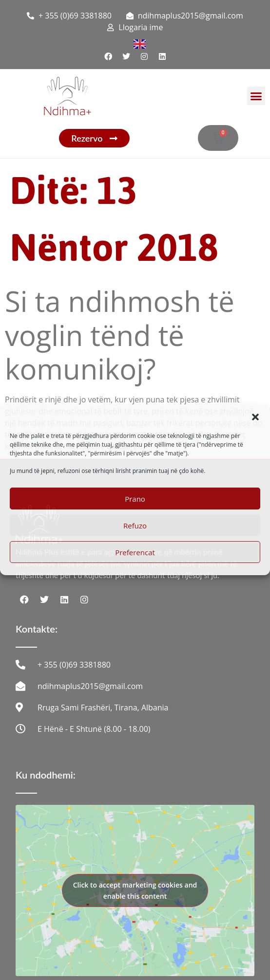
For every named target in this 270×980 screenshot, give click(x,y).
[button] (255, 417)
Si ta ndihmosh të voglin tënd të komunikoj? (120, 335)
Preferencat (135, 552)
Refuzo (135, 526)
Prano (135, 499)
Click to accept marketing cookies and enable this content (135, 890)
